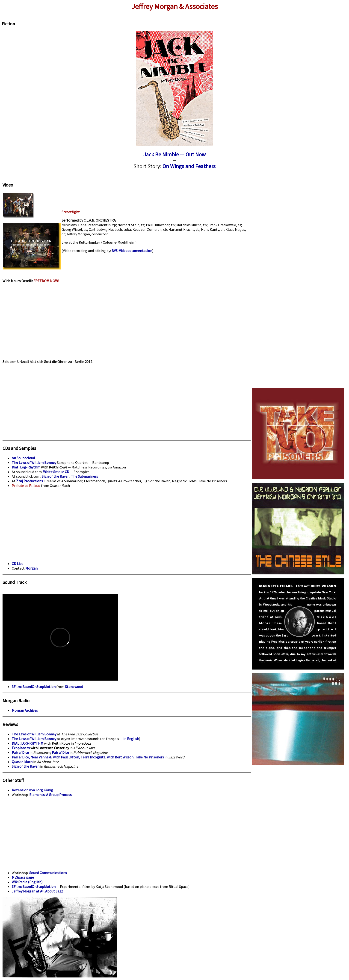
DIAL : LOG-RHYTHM (28, 743)
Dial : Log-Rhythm (26, 467)
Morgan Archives (25, 710)
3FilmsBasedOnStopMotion (34, 687)
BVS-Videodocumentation (132, 251)
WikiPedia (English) (27, 882)
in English (131, 739)
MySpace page (23, 877)
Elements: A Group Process (50, 795)
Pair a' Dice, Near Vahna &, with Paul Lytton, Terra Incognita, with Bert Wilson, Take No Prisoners (88, 757)
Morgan (31, 568)
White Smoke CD (56, 472)
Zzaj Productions (30, 481)
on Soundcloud (23, 458)
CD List (17, 564)
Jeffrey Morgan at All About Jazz (37, 891)
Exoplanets (21, 748)
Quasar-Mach (22, 762)
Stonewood (74, 687)
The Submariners (84, 476)
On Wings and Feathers (189, 166)
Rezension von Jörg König (32, 790)
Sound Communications (48, 873)
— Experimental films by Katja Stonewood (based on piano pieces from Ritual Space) (123, 886)
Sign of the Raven (56, 476)
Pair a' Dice (20, 752)
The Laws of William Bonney (34, 462)
